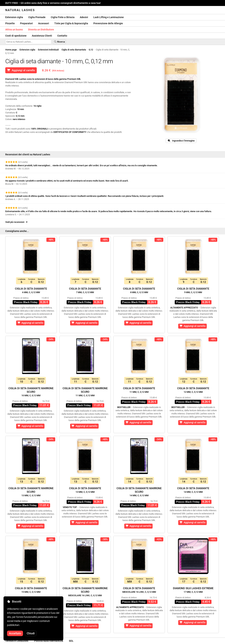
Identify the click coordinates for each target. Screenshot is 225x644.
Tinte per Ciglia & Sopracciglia (71, 23)
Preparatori (26, 23)
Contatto (62, 36)
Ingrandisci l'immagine (181, 141)
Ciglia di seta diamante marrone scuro (31, 392)
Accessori (44, 23)
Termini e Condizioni (17, 641)
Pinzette (10, 23)
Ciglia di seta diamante (31, 290)
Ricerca (59, 42)
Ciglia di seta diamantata (74, 50)
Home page (11, 50)
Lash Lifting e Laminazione (109, 17)
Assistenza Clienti (42, 36)
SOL (71, 641)
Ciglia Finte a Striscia (63, 17)
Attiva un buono (14, 30)
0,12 (91, 50)
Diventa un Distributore (41, 30)
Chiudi (31, 633)
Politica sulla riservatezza (49, 641)
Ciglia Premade (37, 17)
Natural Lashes (20, 10)
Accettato (15, 633)
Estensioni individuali (48, 50)
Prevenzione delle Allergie (108, 23)
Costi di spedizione (16, 36)
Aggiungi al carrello (21, 70)
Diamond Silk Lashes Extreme (193, 590)
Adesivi (84, 17)
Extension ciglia (14, 17)
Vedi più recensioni (17, 222)
